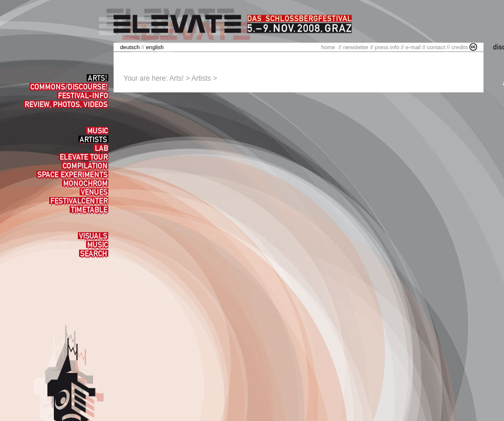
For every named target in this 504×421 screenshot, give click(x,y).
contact (436, 47)
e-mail (413, 47)
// (133, 47)
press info (387, 47)
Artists (201, 78)
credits (460, 47)
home (328, 47)
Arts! (176, 78)
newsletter (356, 47)
